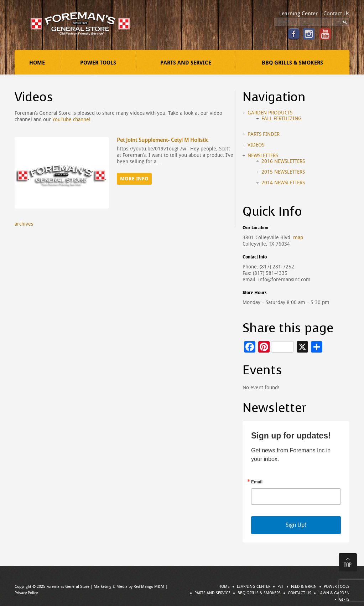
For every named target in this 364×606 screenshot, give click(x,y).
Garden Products (270, 113)
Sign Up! (296, 525)
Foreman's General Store (68, 587)
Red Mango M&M (149, 587)
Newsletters (263, 156)
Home (37, 63)
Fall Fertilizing (282, 119)
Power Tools (98, 63)
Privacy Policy (26, 593)
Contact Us (336, 14)
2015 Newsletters (283, 172)
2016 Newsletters (283, 161)
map (298, 238)
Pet (281, 587)
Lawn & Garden (334, 593)
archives (24, 224)
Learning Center (298, 14)
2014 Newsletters (283, 183)
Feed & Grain (304, 587)
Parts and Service (186, 63)
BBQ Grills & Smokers (292, 63)
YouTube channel (71, 120)
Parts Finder (264, 134)
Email (257, 482)
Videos (256, 145)
